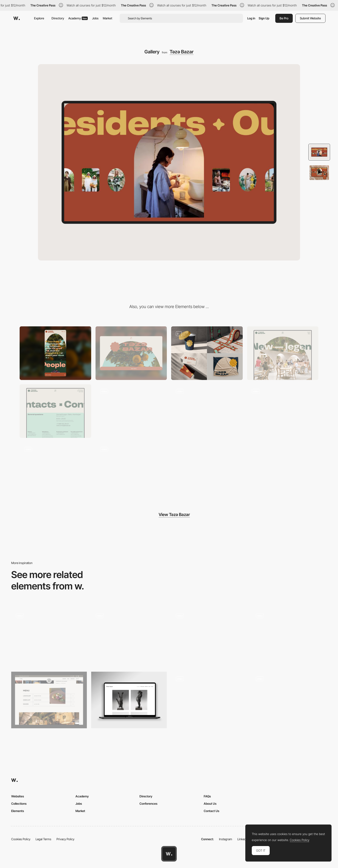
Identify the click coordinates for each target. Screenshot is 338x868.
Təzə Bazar (182, 52)
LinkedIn (243, 839)
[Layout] (55, 469)
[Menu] (207, 411)
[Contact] (55, 411)
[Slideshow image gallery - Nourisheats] (209, 636)
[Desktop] (131, 353)
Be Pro (284, 18)
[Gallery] (49, 637)
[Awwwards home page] (169, 854)
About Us (210, 804)
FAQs (207, 796)
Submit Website (310, 18)
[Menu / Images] (49, 700)
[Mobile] (55, 353)
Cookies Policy (21, 839)
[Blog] (283, 411)
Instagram (226, 839)
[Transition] (131, 469)
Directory (58, 18)
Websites (18, 796)
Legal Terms (43, 839)
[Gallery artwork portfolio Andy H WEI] (209, 699)
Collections (19, 804)
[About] (283, 353)
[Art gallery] (129, 700)
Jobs (95, 18)
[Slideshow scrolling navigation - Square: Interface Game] (289, 699)
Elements (18, 811)
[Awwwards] (17, 18)
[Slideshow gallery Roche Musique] (289, 636)
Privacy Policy (65, 839)
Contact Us (211, 811)
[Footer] (131, 411)
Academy (78, 18)
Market (108, 18)
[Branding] (207, 353)
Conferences (148, 804)
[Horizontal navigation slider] (129, 636)
